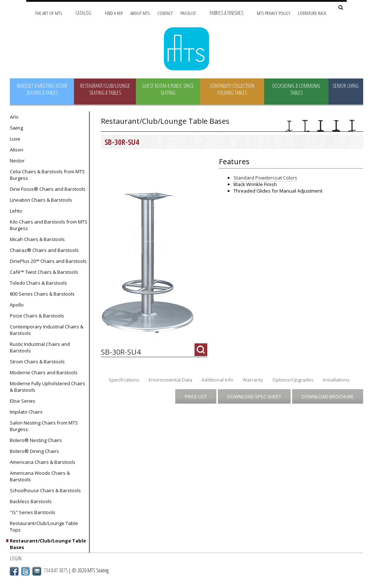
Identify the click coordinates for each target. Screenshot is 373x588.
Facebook (14, 571)
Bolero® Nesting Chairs (36, 440)
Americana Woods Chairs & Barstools (40, 476)
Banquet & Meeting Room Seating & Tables (42, 89)
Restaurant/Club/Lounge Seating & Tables (105, 89)
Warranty (253, 380)
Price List (196, 396)
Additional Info (217, 380)
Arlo (14, 117)
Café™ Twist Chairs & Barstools (44, 272)
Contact (165, 13)
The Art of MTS (48, 13)
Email (37, 571)
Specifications (124, 380)
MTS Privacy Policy (274, 13)
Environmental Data (170, 380)
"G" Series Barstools (33, 512)
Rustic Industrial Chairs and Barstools (40, 347)
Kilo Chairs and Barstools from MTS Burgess (49, 225)
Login (16, 558)
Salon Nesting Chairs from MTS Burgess (44, 426)
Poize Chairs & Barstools (37, 316)
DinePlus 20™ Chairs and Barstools (48, 261)
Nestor (17, 161)
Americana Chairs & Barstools (43, 462)
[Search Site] (341, 8)
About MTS (140, 13)
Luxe (15, 139)
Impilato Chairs (26, 412)
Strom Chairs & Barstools (37, 362)
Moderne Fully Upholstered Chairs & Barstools (48, 387)
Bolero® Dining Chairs (34, 451)
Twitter (25, 571)
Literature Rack (312, 13)
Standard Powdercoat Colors (265, 178)
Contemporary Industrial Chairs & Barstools (47, 330)
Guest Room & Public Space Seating (168, 89)
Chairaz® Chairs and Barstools (44, 250)
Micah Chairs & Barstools (37, 239)
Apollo (17, 305)
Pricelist (188, 13)
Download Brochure (328, 396)
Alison (17, 150)
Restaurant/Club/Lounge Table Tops (44, 526)
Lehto (16, 211)
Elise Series (23, 401)
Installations (336, 380)
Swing (16, 128)
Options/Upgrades (293, 380)
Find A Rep (114, 13)
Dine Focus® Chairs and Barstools (48, 189)
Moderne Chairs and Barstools (44, 372)
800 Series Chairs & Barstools (42, 294)
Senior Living (346, 86)
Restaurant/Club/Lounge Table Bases (48, 544)
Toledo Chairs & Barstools (38, 283)
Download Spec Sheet (254, 396)
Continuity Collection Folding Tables (232, 89)
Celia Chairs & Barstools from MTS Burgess (47, 175)
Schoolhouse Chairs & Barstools (45, 490)
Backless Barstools (31, 501)
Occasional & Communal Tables (296, 89)
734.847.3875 (56, 570)
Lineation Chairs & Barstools (41, 200)
